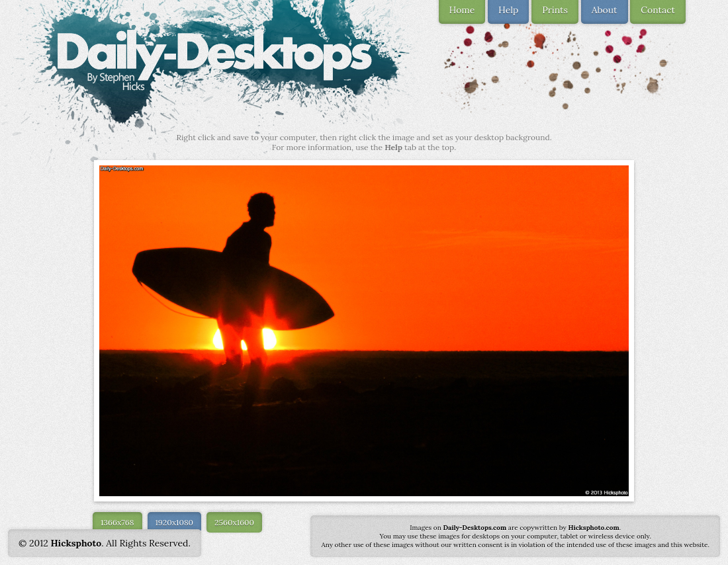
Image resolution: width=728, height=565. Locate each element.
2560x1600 (234, 522)
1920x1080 (175, 522)
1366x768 (117, 522)
